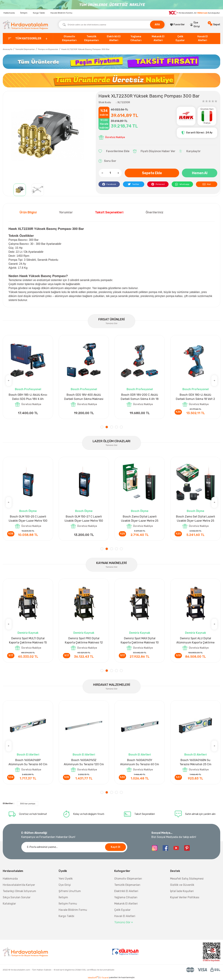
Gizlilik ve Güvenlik (182, 885)
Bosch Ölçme (28, 511)
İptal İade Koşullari (182, 891)
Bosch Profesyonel (28, 389)
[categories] (28, 39)
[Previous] (9, 381)
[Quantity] (110, 173)
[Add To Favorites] (114, 151)
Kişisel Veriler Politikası (185, 897)
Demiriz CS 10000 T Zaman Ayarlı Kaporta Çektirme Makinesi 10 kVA (140, 641)
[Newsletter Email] (74, 847)
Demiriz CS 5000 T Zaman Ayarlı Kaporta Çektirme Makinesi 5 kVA (196, 641)
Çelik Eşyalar (122, 910)
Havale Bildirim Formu (61, 13)
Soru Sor (107, 161)
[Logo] (25, 25)
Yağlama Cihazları (126, 897)
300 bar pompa (28, 804)
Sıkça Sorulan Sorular (17, 897)
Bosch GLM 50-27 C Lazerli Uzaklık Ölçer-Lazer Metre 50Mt (84, 519)
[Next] (214, 381)
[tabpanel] (28, 377)
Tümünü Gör (112, 323)
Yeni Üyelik (66, 879)
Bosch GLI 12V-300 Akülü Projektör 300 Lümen (140, 397)
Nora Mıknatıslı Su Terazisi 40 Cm (28, 762)
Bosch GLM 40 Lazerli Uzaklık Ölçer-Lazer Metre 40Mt (28, 519)
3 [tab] (112, 427)
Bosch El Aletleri (84, 755)
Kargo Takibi (39, 13)
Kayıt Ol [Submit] (115, 847)
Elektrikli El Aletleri (126, 891)
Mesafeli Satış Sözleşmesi (187, 879)
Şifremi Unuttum (70, 891)
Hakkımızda (9, 13)
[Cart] (215, 25)
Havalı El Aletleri (125, 916)
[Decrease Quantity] (102, 173)
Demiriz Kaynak (28, 633)
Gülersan (202, 13)
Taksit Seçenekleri (109, 212)
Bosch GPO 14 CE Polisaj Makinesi (28, 397)
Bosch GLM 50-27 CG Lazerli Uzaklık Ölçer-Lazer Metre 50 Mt (140, 519)
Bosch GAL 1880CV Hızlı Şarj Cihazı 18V (84, 397)
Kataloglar (9, 904)
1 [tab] (102, 427)
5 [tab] (121, 427)
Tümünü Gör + (124, 922)
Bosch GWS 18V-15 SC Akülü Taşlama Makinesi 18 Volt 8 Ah (196, 397)
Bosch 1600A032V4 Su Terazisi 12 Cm (140, 762)
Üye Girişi (65, 885)
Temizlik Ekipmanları (127, 885)
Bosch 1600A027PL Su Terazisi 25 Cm (84, 762)
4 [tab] (116, 427)
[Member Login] (197, 25)
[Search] (112, 25)
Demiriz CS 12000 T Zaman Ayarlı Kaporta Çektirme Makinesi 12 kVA (84, 641)
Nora (28, 755)
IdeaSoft (93, 977)
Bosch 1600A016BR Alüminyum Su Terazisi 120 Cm (196, 762)
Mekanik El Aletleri (126, 904)
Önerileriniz (155, 212)
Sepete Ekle (152, 173)
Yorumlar (66, 212)
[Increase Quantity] (118, 173)
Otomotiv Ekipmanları (128, 879)
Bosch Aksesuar (84, 389)
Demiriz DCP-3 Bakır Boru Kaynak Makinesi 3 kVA (28, 640)
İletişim (24, 13)
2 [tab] (107, 427)
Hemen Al (200, 173)
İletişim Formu (68, 904)
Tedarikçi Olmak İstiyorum (19, 891)
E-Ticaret (104, 978)
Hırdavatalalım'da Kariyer (19, 885)
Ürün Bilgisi (28, 212)
